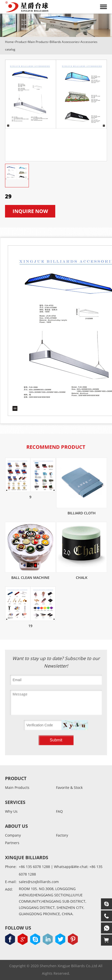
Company (13, 835)
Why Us (11, 812)
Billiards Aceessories (64, 42)
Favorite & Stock (69, 788)
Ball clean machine (30, 578)
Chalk (82, 578)
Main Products (38, 42)
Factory (62, 835)
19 (30, 626)
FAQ (59, 812)
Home (9, 42)
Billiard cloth (82, 513)
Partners (12, 843)
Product (21, 42)
